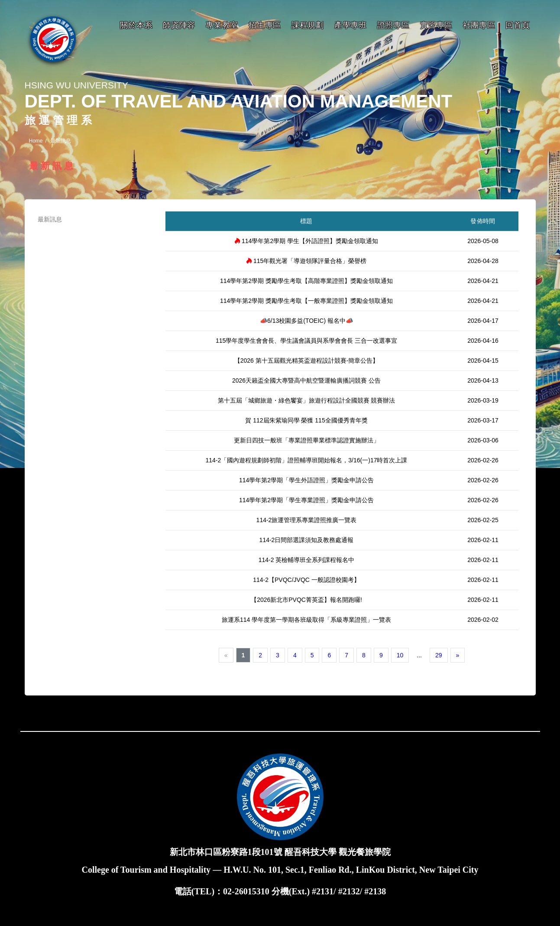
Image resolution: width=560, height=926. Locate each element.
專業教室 (222, 25)
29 (439, 655)
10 (400, 655)
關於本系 (136, 25)
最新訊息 (50, 219)
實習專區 (436, 25)
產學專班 (351, 25)
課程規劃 (308, 25)
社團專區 (479, 25)
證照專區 (393, 25)
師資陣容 (179, 25)
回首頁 (518, 25)
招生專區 (265, 25)
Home (36, 141)
